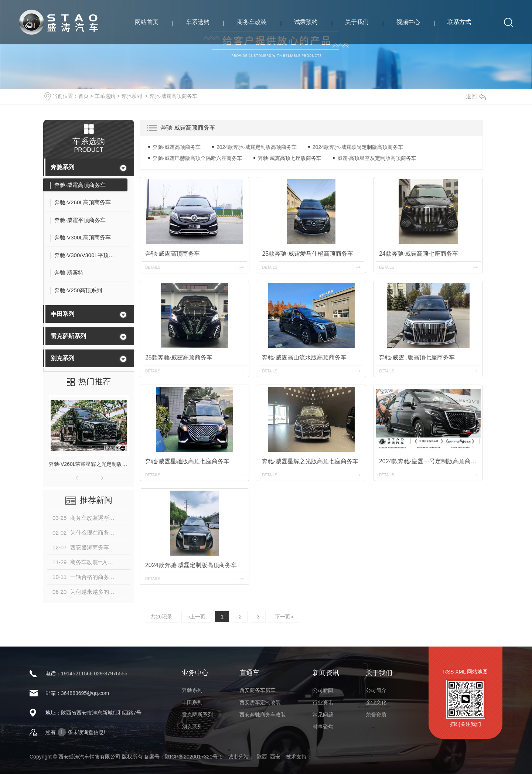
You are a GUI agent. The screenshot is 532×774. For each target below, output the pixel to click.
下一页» (284, 617)
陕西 (262, 757)
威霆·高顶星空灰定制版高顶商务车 (377, 158)
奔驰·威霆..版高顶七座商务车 (417, 357)
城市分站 (238, 757)
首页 (83, 96)
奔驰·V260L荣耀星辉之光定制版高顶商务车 (89, 464)
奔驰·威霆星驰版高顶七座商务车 (187, 461)
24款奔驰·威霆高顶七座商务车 (419, 254)
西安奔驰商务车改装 (263, 715)
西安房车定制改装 (260, 702)
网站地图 (477, 672)
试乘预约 (306, 22)
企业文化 (376, 702)
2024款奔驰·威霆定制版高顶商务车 (257, 147)
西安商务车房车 (258, 690)
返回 (476, 96)
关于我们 (357, 22)
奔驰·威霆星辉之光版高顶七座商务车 (310, 461)
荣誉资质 (376, 715)
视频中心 (408, 22)
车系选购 (198, 22)
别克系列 (62, 358)
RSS (449, 672)
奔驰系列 (132, 96)
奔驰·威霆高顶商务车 (173, 96)
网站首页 (147, 22)
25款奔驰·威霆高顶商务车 (179, 357)
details (153, 267)
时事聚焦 (323, 727)
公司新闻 (323, 690)
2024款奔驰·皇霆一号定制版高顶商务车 (430, 461)
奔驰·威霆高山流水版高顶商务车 (304, 357)
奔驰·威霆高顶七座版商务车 (290, 158)
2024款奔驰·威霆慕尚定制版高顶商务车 (358, 147)
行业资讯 (323, 702)
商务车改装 (252, 22)
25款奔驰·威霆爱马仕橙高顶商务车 (307, 254)
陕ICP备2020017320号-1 (194, 757)
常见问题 (323, 715)
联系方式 (459, 22)
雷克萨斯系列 (68, 336)
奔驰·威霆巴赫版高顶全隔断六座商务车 (197, 158)
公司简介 (376, 690)
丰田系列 (62, 314)
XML (460, 672)
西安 (275, 757)
